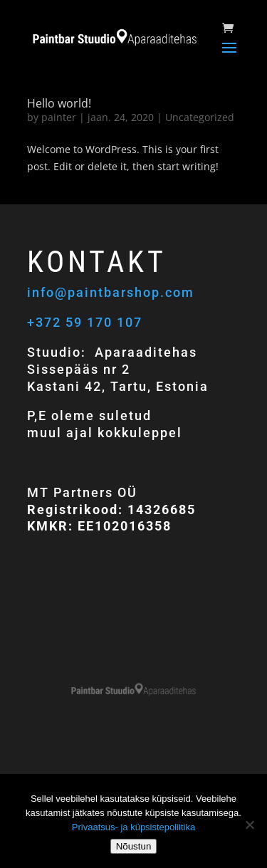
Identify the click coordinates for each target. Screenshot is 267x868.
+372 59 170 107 (85, 322)
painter (59, 117)
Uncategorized (200, 117)
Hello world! (59, 103)
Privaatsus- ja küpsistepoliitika (133, 827)
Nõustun (134, 846)
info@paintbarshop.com (113, 292)
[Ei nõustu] (249, 825)
